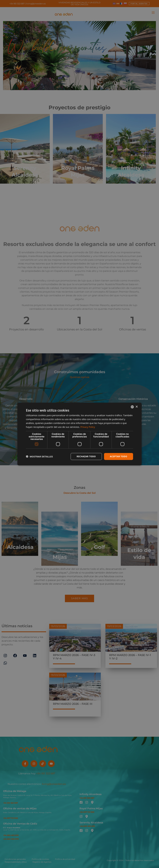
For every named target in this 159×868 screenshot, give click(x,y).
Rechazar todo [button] (86, 456)
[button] (39, 456)
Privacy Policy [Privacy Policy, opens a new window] (88, 427)
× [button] (137, 407)
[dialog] (79, 434)
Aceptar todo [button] (119, 456)
